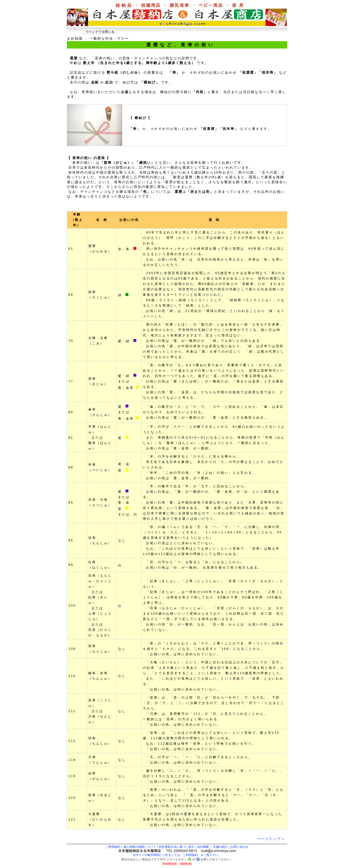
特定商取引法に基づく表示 (177, 847)
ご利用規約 (113, 847)
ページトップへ (271, 839)
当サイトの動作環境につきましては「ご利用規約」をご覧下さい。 (177, 855)
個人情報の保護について (140, 847)
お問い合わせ (239, 847)
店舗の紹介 (220, 847)
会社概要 (203, 847)
